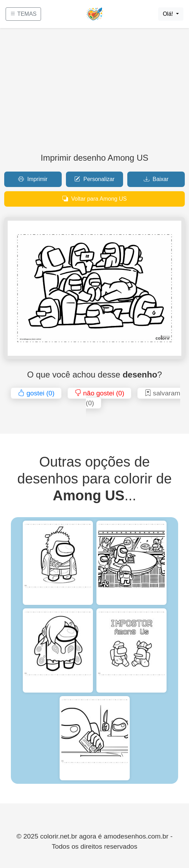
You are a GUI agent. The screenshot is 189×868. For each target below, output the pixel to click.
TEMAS (23, 14)
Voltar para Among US (95, 199)
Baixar (156, 179)
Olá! (169, 14)
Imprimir (33, 179)
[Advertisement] (94, 93)
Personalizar (94, 179)
